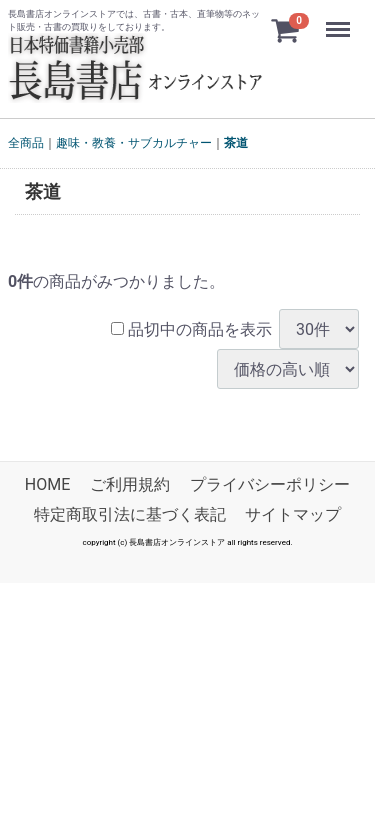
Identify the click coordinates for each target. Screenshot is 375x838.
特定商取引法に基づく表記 (130, 515)
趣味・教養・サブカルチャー (134, 143)
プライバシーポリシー (270, 485)
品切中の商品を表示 (191, 329)
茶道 (236, 143)
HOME (47, 485)
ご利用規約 (130, 485)
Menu (340, 20)
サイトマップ (293, 515)
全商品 (26, 143)
